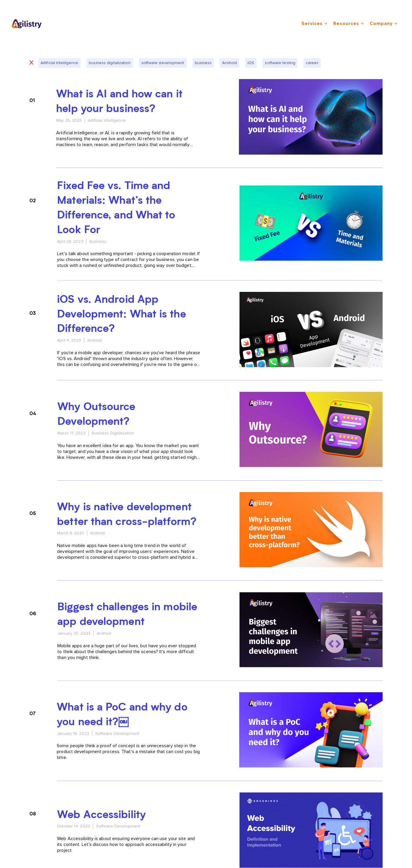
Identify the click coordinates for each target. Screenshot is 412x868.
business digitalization (110, 63)
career (312, 63)
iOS (251, 63)
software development (163, 63)
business (203, 63)
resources (349, 24)
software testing (280, 63)
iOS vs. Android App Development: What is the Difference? (121, 315)
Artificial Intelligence (59, 63)
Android (230, 63)
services (314, 24)
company (383, 24)
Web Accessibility (101, 815)
